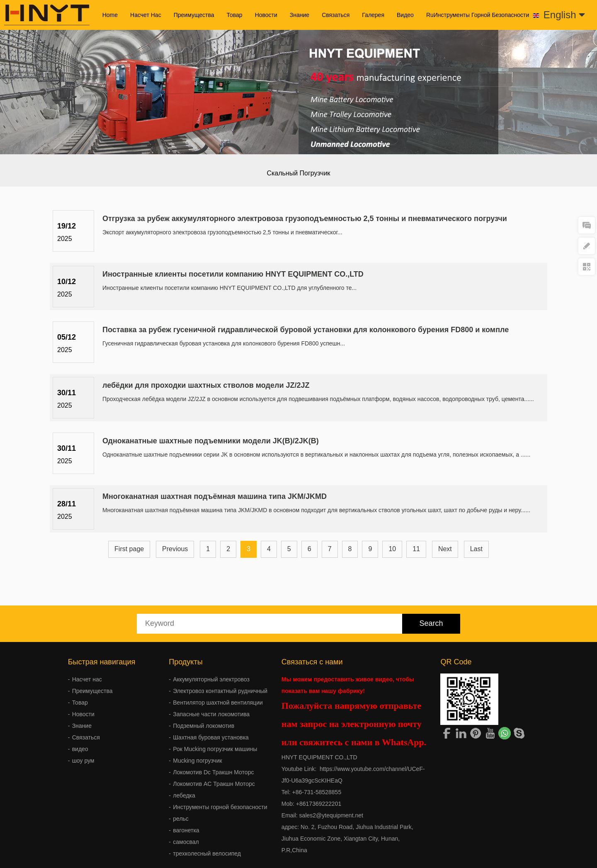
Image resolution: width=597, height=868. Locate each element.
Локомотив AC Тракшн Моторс (214, 784)
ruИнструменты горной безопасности (478, 15)
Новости (266, 15)
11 (416, 549)
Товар (235, 15)
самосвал (186, 842)
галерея (373, 15)
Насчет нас (146, 15)
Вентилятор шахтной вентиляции (218, 703)
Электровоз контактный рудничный (220, 691)
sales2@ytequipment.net (331, 815)
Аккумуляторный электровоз (211, 679)
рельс (181, 819)
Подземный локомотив (204, 726)
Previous (175, 549)
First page (129, 549)
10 (392, 549)
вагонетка (186, 830)
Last (476, 549)
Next (445, 549)
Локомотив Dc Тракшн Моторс (213, 772)
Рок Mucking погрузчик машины (215, 749)
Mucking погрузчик (197, 761)
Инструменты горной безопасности (220, 807)
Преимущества (194, 15)
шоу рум (83, 761)
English (564, 15)
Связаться (336, 15)
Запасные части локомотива (211, 714)
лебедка (184, 795)
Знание (300, 15)
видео (405, 15)
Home (110, 15)
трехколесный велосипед (207, 853)
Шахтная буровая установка (211, 737)
